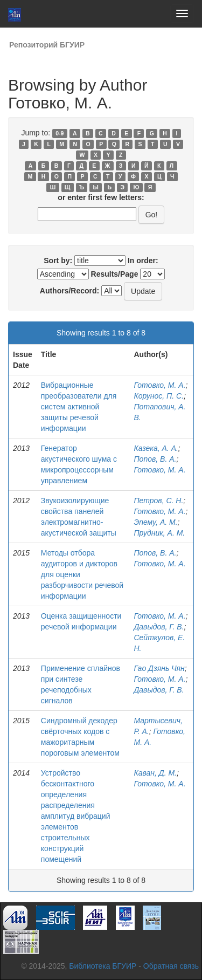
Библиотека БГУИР (103, 966)
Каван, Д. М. (155, 773)
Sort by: (58, 261)
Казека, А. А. (156, 448)
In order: (143, 261)
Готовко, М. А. (159, 385)
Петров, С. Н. (158, 501)
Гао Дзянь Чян (159, 668)
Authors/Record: (69, 291)
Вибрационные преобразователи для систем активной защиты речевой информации (79, 407)
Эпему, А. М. (155, 522)
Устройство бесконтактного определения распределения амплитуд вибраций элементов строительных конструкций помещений (76, 816)
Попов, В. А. (155, 459)
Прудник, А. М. (159, 533)
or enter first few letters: (101, 197)
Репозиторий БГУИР (47, 45)
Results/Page (115, 274)
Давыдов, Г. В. (159, 627)
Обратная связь (171, 966)
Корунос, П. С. (159, 396)
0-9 (60, 133)
